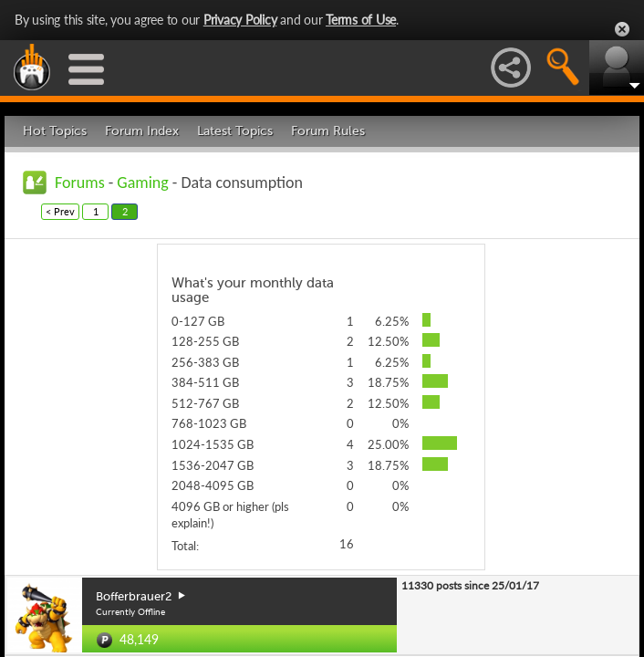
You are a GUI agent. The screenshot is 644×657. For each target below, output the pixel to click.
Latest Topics (235, 131)
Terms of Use (361, 20)
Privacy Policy (240, 20)
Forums (80, 182)
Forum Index (142, 131)
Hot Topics (55, 131)
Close (622, 29)
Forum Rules (328, 131)
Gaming (142, 182)
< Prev (60, 211)
